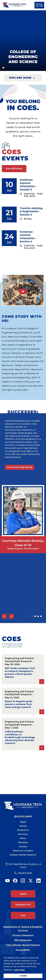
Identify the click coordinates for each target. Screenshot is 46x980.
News (23, 838)
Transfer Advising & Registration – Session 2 (31, 211)
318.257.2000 (25, 873)
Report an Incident (23, 851)
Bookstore (23, 830)
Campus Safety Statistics (23, 855)
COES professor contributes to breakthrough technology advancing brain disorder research (20, 737)
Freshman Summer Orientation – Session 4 (28, 237)
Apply (23, 822)
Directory (23, 834)
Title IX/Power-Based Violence (23, 945)
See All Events (14, 169)
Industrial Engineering (20, 467)
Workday (23, 842)
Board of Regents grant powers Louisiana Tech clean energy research (19, 704)
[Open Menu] (39, 5)
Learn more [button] (19, 970)
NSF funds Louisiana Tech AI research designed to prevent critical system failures (20, 673)
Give (23, 915)
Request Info (23, 905)
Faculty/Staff (12, 661)
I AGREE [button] (23, 976)
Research (26, 661)
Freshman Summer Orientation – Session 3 (28, 185)
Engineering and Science (19, 658)
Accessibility (23, 950)
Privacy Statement (23, 935)
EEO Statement (23, 940)
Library (23, 826)
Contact (23, 847)
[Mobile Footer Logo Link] (23, 804)
